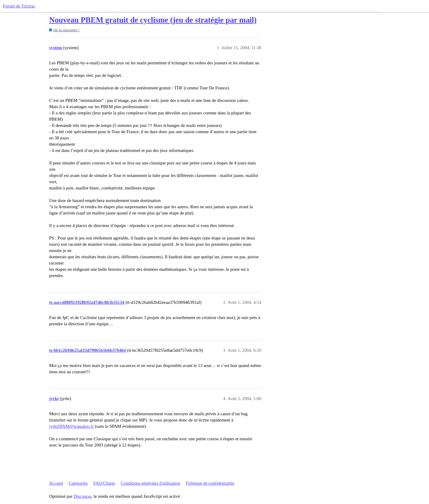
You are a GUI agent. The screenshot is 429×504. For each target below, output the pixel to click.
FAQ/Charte (104, 483)
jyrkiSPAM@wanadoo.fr (71, 426)
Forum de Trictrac (19, 6)
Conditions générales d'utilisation (150, 483)
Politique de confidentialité (210, 483)
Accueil (56, 483)
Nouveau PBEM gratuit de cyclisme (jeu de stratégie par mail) (153, 20)
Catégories (78, 483)
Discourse (83, 496)
